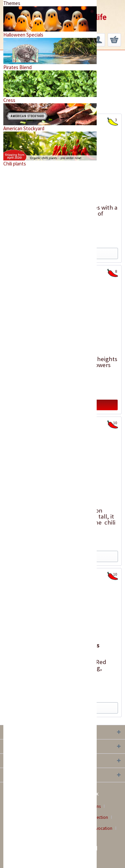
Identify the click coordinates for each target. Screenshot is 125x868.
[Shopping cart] (114, 40)
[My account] (98, 40)
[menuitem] (98, 40)
